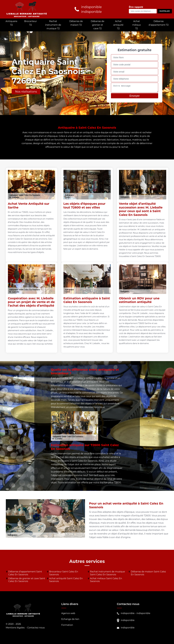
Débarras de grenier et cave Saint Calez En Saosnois (27, 580)
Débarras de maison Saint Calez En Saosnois (148, 573)
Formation (67, 625)
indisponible (128, 613)
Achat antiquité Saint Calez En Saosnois (66, 580)
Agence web (68, 613)
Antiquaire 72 (11, 23)
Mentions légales (15, 628)
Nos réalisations (26, 92)
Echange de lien (70, 619)
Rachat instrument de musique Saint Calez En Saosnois (107, 573)
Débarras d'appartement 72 (159, 23)
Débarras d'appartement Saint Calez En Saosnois (25, 573)
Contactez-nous (36, 628)
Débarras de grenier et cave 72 (98, 25)
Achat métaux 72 (137, 25)
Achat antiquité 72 (118, 25)
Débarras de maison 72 (76, 23)
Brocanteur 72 (31, 23)
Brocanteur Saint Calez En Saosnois (64, 573)
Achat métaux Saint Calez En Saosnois (106, 580)
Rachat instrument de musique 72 (53, 25)
